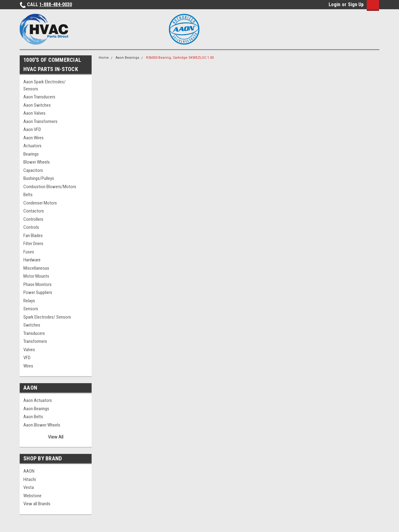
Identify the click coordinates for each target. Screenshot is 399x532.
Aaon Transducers (39, 97)
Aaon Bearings (36, 409)
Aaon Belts (33, 417)
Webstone (32, 496)
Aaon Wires (34, 138)
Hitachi (30, 479)
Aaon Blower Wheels (42, 425)
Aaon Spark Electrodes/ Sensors (45, 85)
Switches (32, 325)
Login (334, 4)
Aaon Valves (34, 113)
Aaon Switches (37, 105)
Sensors (31, 309)
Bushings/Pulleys (39, 178)
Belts (28, 195)
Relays (29, 301)
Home (104, 58)
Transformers (35, 341)
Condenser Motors (40, 203)
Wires (28, 366)
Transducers (34, 333)
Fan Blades (33, 236)
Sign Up (356, 4)
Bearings (31, 154)
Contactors (34, 211)
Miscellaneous (36, 268)
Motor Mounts (36, 276)
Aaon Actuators (38, 400)
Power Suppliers (38, 292)
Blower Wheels (37, 162)
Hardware (32, 260)
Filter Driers (33, 244)
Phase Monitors (38, 284)
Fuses (29, 252)
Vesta (29, 487)
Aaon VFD (32, 129)
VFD (27, 358)
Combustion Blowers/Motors (50, 187)
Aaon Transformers (40, 121)
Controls (31, 227)
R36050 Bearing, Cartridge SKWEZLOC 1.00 (180, 58)
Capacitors (33, 170)
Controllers (33, 219)
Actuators (32, 146)
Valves (29, 350)
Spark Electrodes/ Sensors (47, 317)
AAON (29, 471)
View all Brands (37, 504)
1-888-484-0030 (56, 4)
